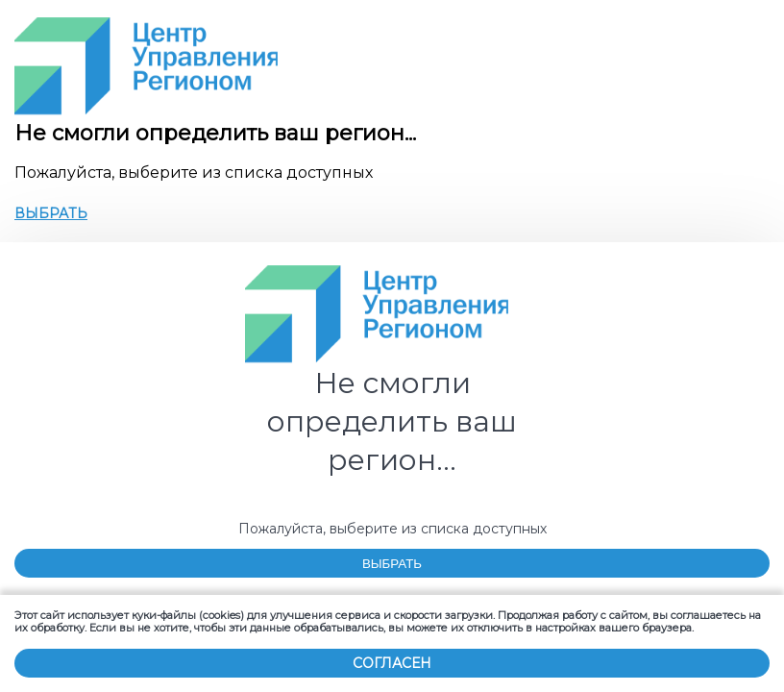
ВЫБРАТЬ (51, 214)
